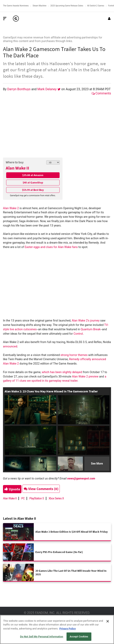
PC (23, 498)
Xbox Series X (56, 498)
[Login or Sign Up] (109, 19)
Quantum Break (91, 329)
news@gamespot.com (81, 479)
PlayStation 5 (37, 498)
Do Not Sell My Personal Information (42, 637)
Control (78, 334)
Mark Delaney (47, 89)
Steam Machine (39, 6)
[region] (57, 629)
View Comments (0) (41, 489)
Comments (101, 93)
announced (10, 347)
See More (97, 464)
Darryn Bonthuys (19, 89)
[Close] (108, 621)
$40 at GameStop (33, 182)
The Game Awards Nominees (16, 6)
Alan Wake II (17, 168)
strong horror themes (74, 355)
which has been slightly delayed (62, 372)
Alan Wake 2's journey (86, 321)
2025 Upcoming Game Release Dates (67, 6)
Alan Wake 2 (11, 208)
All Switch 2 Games (96, 6)
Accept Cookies (79, 637)
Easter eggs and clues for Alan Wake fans (51, 247)
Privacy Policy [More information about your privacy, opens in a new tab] (68, 629)
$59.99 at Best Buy (33, 190)
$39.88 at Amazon (33, 175)
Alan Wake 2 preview (85, 377)
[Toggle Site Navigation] (5, 19)
